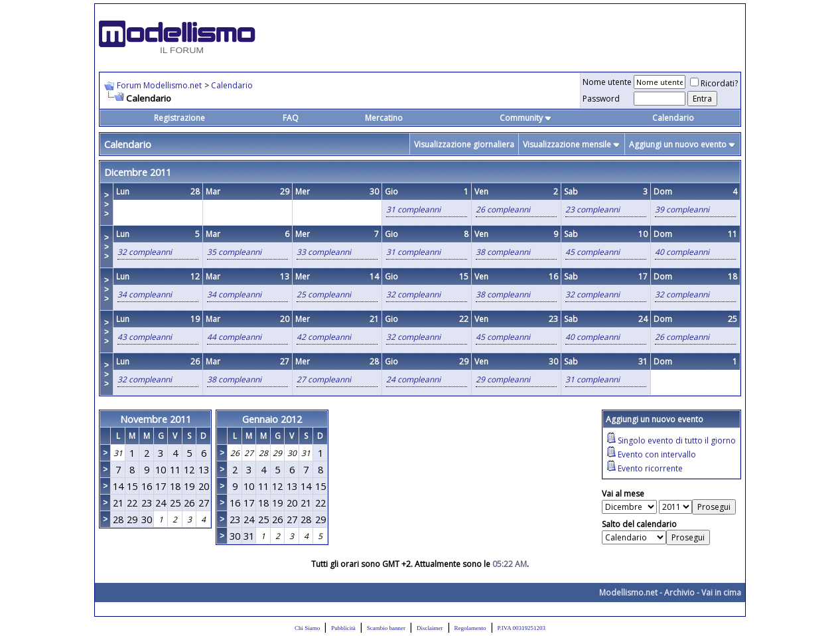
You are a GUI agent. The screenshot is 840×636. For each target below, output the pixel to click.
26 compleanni (503, 209)
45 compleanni (593, 252)
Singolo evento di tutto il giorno (677, 440)
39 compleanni (682, 209)
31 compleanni (413, 209)
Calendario (232, 85)
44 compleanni (234, 337)
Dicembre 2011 (138, 172)
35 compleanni (234, 252)
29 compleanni (503, 379)
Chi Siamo (307, 628)
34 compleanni (145, 294)
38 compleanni (503, 252)
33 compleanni (324, 252)
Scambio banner (386, 628)
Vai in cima (721, 593)
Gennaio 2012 (272, 419)
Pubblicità (343, 628)
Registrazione (179, 118)
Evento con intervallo (657, 454)
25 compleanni (324, 294)
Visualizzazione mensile (567, 144)
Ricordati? (714, 83)
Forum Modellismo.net (159, 85)
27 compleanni (324, 379)
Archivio (679, 593)
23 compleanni (593, 209)
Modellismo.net (628, 593)
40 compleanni (682, 252)
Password (601, 99)
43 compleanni (145, 337)
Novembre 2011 (156, 419)
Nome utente (607, 82)
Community (526, 118)
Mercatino (384, 118)
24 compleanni (413, 379)
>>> (106, 204)
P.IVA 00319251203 (522, 628)
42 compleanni (324, 337)
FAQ (291, 118)
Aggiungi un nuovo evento (678, 144)
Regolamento (470, 628)
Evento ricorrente (650, 468)
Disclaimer (430, 628)
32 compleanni (145, 252)
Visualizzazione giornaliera (464, 144)
